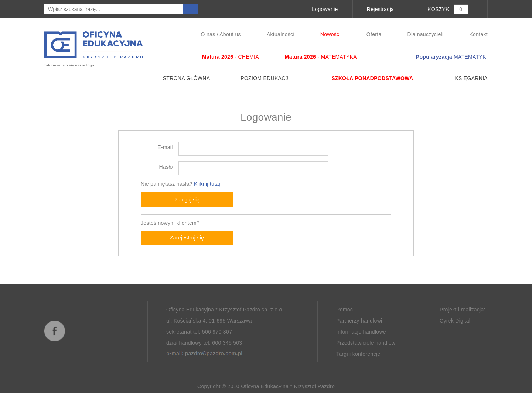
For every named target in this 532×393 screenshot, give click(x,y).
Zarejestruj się (187, 238)
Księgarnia (464, 78)
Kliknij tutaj (207, 184)
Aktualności (281, 34)
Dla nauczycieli (426, 34)
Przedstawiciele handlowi (366, 343)
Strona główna (180, 78)
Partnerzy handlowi (359, 321)
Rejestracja (380, 9)
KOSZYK (438, 9)
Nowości (330, 34)
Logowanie (325, 9)
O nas (208, 34)
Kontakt (478, 34)
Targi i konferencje (358, 354)
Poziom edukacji (264, 78)
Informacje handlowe (361, 332)
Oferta (374, 34)
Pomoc (345, 310)
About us (230, 34)
